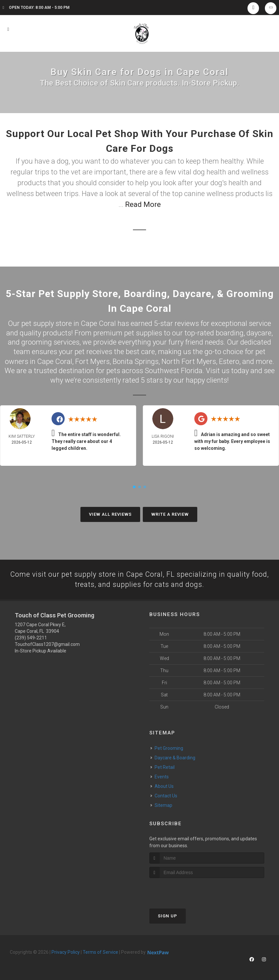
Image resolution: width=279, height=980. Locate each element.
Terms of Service (100, 952)
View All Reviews (110, 514)
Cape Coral (55, 361)
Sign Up (168, 916)
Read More (143, 204)
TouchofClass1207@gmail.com (47, 644)
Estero (229, 361)
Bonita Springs (136, 361)
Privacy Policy (66, 952)
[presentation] (184, 890)
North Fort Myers (189, 361)
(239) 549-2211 (31, 638)
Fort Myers (92, 361)
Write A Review (170, 514)
